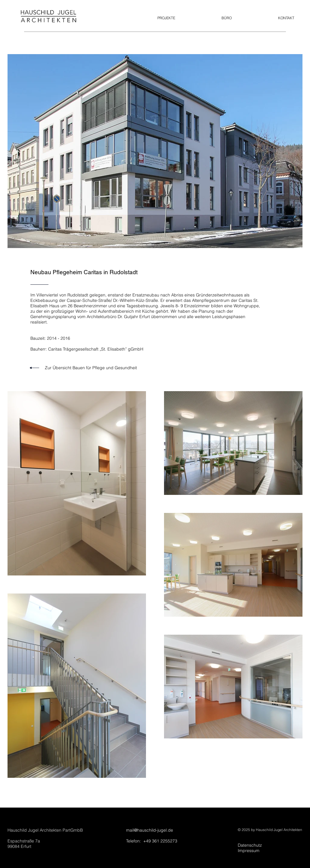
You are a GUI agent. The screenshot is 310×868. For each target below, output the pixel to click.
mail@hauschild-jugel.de (150, 830)
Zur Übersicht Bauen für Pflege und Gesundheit (91, 368)
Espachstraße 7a (24, 841)
